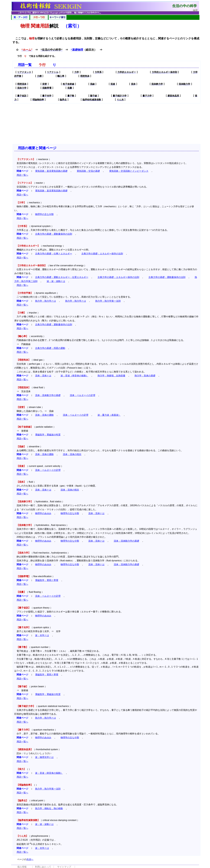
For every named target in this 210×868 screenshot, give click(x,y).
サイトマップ (64, 867)
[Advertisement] (107, 124)
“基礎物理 (77, 50)
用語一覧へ (22, 175)
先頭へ (30, 859)
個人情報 (22, 867)
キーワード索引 (58, 17)
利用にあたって (43, 867)
